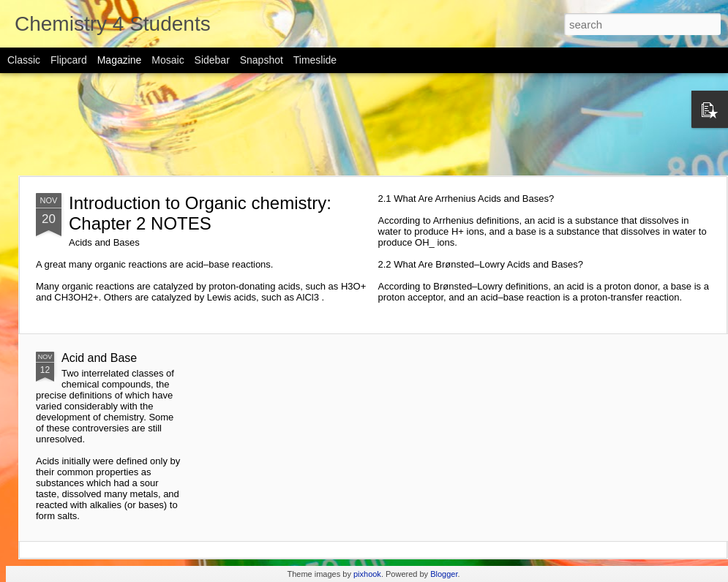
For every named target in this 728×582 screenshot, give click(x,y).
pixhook (367, 574)
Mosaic (168, 60)
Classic (24, 60)
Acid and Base (99, 358)
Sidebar (212, 60)
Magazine (120, 60)
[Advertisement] (364, 124)
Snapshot (262, 60)
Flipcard (69, 60)
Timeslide (315, 60)
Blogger (444, 574)
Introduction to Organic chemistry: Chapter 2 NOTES (200, 213)
